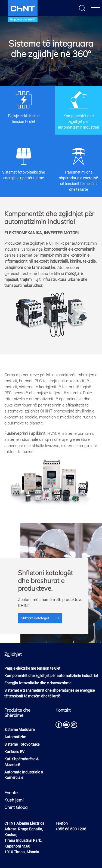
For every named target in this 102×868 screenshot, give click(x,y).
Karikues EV (14, 752)
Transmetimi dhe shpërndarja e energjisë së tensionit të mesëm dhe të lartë (78, 169)
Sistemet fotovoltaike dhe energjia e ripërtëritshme (24, 163)
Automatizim (15, 737)
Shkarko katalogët (35, 618)
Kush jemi (14, 800)
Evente (11, 793)
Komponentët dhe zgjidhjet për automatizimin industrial (78, 110)
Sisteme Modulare (19, 730)
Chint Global (16, 807)
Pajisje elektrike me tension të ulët (24, 107)
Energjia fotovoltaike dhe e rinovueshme (38, 683)
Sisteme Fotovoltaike (22, 744)
